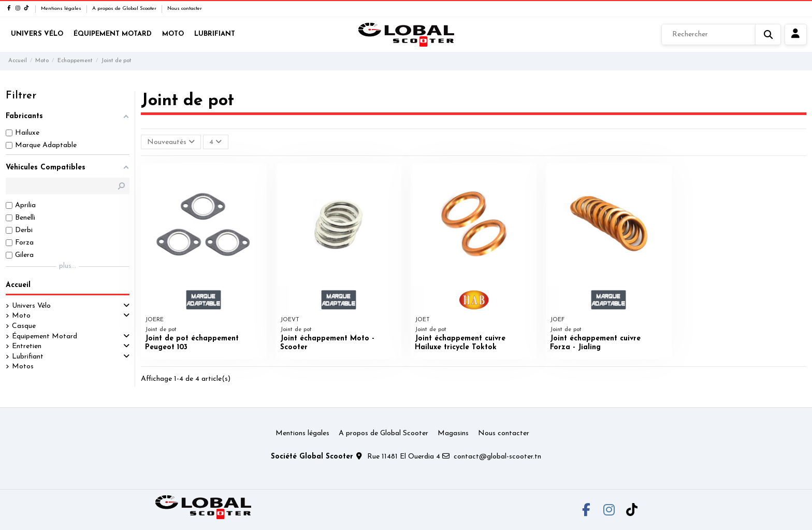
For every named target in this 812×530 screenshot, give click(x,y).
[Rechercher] (721, 35)
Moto (21, 316)
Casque (24, 326)
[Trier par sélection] (171, 142)
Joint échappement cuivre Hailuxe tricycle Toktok (460, 343)
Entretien (27, 346)
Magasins (453, 433)
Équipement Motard (45, 336)
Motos (23, 367)
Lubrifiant (28, 357)
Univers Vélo (31, 306)
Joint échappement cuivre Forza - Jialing (595, 343)
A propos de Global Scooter (125, 9)
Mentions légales (62, 9)
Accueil (18, 285)
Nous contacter (185, 9)
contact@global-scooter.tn (497, 457)
